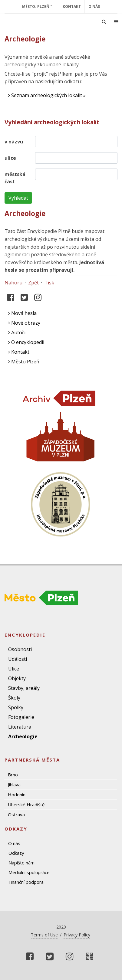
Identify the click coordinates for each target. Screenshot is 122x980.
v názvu (14, 142)
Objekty (17, 678)
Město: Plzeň (37, 6)
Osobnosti (20, 649)
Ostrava (16, 814)
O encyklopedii (26, 342)
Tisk (49, 283)
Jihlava (14, 785)
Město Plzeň (24, 362)
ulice (10, 158)
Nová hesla (22, 313)
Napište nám (21, 863)
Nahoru (13, 283)
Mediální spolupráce (29, 872)
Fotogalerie (21, 717)
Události (18, 659)
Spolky (16, 707)
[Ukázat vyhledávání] (104, 21)
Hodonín (17, 795)
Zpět (33, 283)
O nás (94, 7)
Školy (14, 698)
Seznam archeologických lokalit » (47, 95)
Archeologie (23, 736)
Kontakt (72, 7)
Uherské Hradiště (26, 805)
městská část (15, 178)
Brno (13, 775)
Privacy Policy (77, 935)
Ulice (14, 669)
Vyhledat (18, 198)
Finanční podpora (26, 882)
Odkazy (16, 853)
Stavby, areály (24, 688)
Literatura (20, 727)
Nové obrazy (24, 323)
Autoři (17, 333)
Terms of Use (44, 935)
